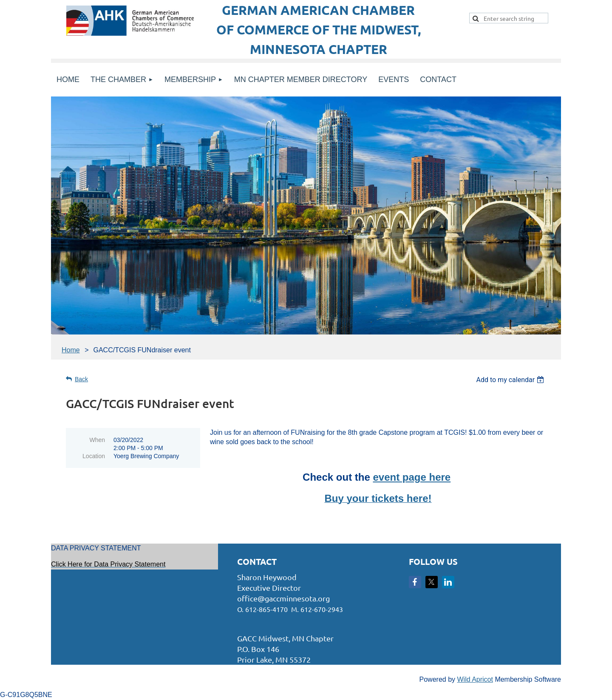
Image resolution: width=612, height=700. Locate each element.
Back (81, 379)
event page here (412, 477)
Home (71, 350)
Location (94, 456)
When (97, 440)
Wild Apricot (475, 679)
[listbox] (511, 380)
